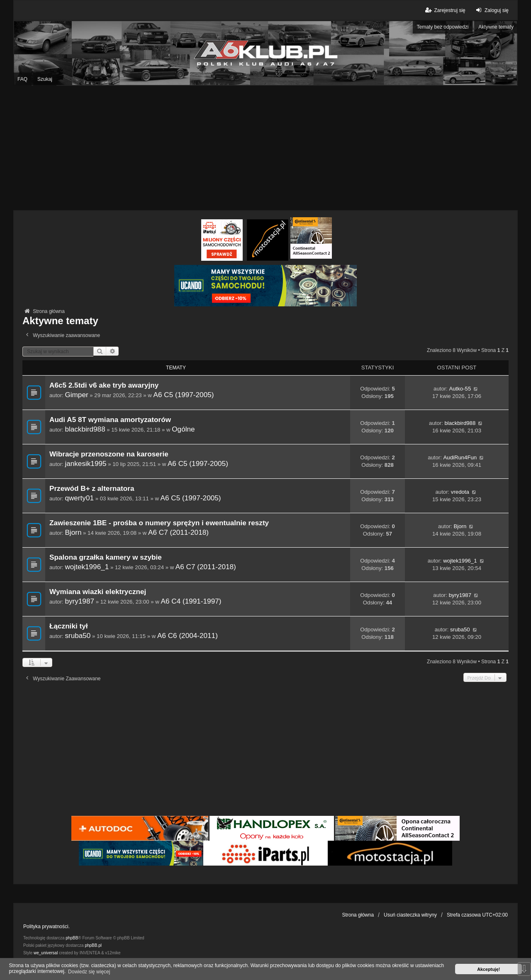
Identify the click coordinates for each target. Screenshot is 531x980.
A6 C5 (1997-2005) (184, 395)
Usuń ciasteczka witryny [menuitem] (410, 915)
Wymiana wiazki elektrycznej (98, 592)
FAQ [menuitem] (22, 79)
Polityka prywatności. (46, 927)
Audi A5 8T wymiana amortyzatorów (110, 420)
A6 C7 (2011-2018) (178, 532)
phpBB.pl (93, 945)
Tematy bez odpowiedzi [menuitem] (443, 27)
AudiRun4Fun (460, 457)
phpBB (72, 938)
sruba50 (78, 636)
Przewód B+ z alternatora (92, 489)
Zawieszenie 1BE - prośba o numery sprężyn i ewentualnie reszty (159, 523)
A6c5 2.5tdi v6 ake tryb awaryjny (104, 385)
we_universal (46, 953)
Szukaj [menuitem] (45, 79)
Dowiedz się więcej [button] (89, 972)
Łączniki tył (68, 626)
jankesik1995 (85, 463)
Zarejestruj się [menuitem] (445, 10)
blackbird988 (85, 429)
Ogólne (183, 429)
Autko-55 (460, 389)
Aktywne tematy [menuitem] (496, 27)
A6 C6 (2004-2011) (188, 636)
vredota (460, 492)
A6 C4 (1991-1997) (191, 601)
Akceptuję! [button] (488, 969)
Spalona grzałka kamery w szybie (106, 557)
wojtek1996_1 (87, 567)
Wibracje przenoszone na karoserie (109, 454)
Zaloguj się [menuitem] (491, 10)
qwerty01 (79, 498)
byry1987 (79, 601)
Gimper (76, 395)
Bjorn (73, 532)
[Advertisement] (265, 148)
